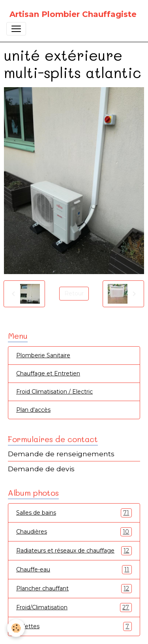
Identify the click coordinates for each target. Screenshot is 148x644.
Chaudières (74, 532)
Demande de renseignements (61, 454)
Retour (74, 293)
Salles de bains (74, 513)
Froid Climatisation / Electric (54, 392)
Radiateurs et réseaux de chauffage (74, 551)
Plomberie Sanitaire (43, 355)
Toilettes (74, 626)
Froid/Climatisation (74, 608)
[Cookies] (16, 628)
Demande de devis (41, 469)
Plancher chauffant (74, 589)
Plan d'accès (33, 410)
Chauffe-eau (74, 570)
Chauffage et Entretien (48, 373)
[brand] (73, 14)
